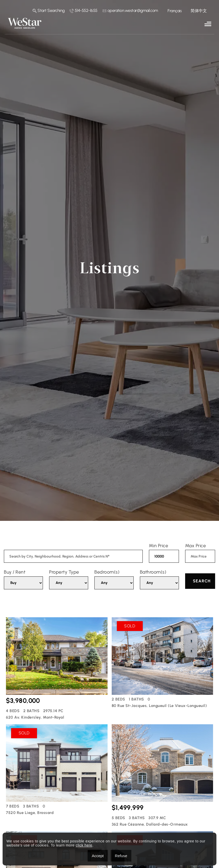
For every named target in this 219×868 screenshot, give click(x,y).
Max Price (196, 546)
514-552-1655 (84, 10)
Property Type (64, 572)
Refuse (121, 856)
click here (84, 845)
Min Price (159, 546)
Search (202, 581)
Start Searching (49, 10)
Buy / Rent (15, 572)
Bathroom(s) (153, 572)
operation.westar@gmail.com (130, 10)
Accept (98, 856)
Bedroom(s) (107, 572)
